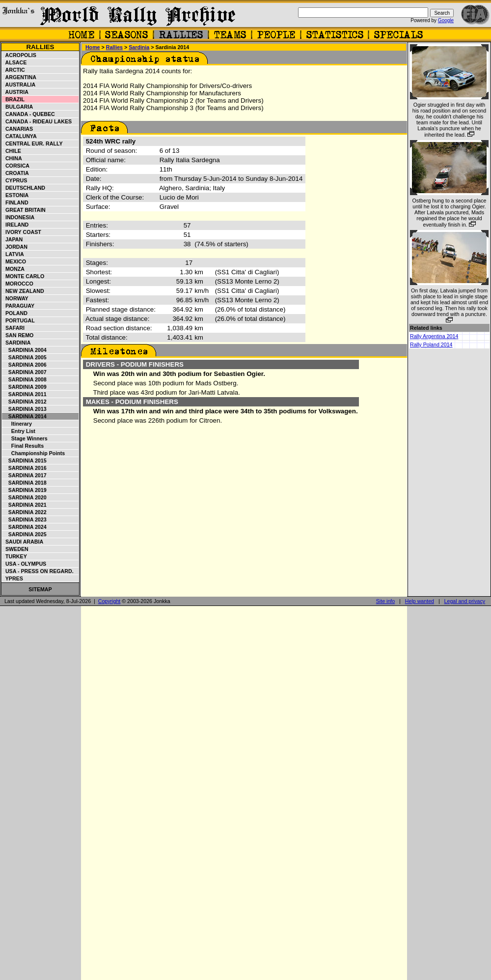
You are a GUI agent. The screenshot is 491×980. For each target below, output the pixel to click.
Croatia (16, 173)
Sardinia (16, 343)
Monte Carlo (23, 276)
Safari (14, 328)
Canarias (18, 129)
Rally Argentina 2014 (434, 336)
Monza (14, 269)
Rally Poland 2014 (431, 345)
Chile (12, 151)
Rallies (40, 47)
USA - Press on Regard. (38, 571)
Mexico (14, 261)
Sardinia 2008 (25, 379)
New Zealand (23, 291)
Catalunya (20, 136)
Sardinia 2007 (25, 372)
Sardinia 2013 (25, 409)
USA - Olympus (24, 564)
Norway (15, 298)
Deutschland (24, 188)
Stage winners (25, 438)
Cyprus (15, 180)
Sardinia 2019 (25, 490)
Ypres (13, 578)
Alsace (14, 62)
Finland (15, 202)
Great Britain (24, 210)
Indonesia (18, 217)
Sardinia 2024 (25, 527)
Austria (15, 92)
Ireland (15, 225)
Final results (23, 446)
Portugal (19, 320)
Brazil (14, 99)
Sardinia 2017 (25, 475)
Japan (13, 239)
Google (446, 20)
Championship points (34, 453)
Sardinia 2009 (25, 387)
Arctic (14, 70)
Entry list (19, 431)
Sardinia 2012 (25, 402)
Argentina (19, 77)
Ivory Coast (22, 232)
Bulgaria (18, 107)
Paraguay (18, 306)
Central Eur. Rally (33, 144)
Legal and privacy (465, 601)
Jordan (15, 247)
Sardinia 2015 (25, 461)
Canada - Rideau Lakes (37, 121)
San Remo (18, 335)
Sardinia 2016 (25, 468)
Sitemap (40, 589)
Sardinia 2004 (25, 350)
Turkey (15, 556)
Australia (19, 85)
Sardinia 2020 (25, 497)
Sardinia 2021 (25, 505)
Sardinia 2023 (25, 519)
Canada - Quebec (29, 114)
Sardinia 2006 (25, 365)
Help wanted (420, 601)
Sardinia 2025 (25, 534)
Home (93, 47)
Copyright (109, 601)
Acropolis (19, 55)
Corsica (16, 166)
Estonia (15, 195)
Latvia (13, 254)
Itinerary (17, 424)
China (12, 158)
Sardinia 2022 (25, 512)
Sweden (15, 549)
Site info (386, 601)
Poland (15, 313)
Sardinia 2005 (25, 357)
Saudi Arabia (23, 542)
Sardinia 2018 (25, 483)
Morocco (18, 284)
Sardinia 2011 (25, 394)
